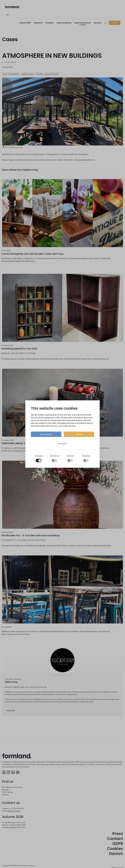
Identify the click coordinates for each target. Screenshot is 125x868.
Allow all (79, 434)
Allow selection (46, 434)
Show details (62, 444)
